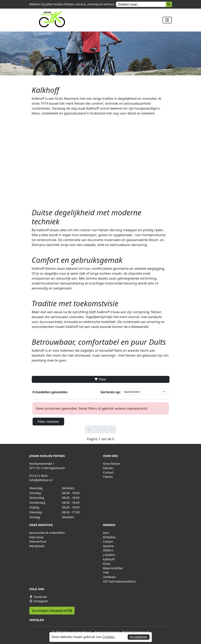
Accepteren (139, 637)
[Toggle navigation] (167, 20)
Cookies (108, 637)
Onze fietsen (112, 464)
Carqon (108, 541)
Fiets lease (36, 537)
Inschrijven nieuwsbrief (52, 611)
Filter (100, 379)
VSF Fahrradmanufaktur (120, 581)
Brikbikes (109, 537)
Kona (107, 564)
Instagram (39, 601)
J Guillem (109, 555)
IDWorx (108, 550)
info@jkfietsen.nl (41, 480)
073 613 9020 (39, 476)
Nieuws (108, 468)
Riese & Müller (113, 568)
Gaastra (108, 546)
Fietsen (108, 477)
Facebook (38, 597)
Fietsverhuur (38, 541)
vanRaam (110, 577)
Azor (106, 533)
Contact (108, 472)
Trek (106, 572)
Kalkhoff (109, 559)
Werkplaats (37, 546)
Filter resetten (48, 422)
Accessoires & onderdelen (47, 533)
